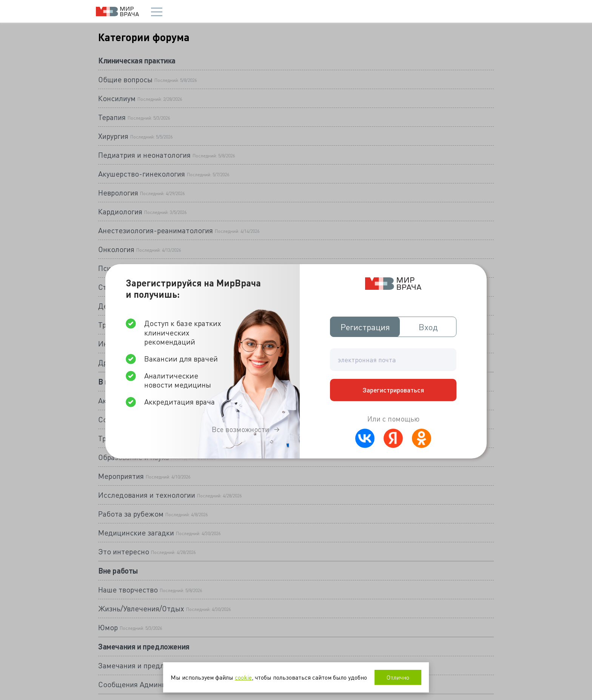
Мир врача (117, 12)
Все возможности (240, 429)
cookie (243, 677)
